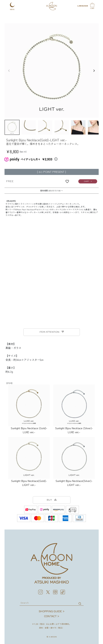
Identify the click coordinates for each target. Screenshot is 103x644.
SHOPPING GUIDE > (51, 611)
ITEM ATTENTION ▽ (52, 332)
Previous (9, 71)
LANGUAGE (82, 6)
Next (94, 71)
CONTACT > (51, 616)
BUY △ (52, 500)
